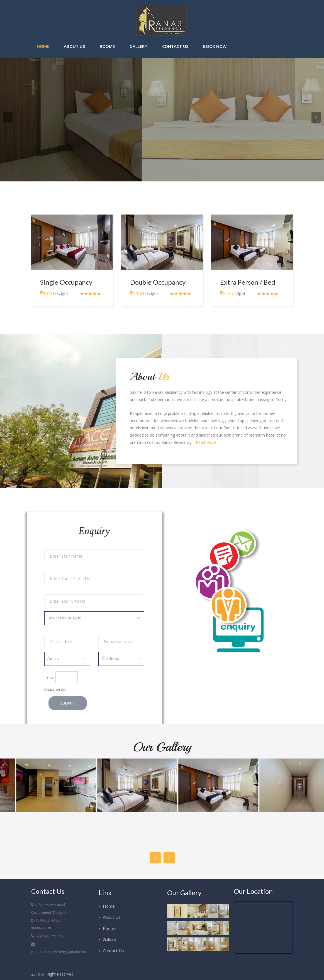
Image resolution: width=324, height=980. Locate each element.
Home (43, 46)
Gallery (138, 46)
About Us (74, 46)
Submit (68, 703)
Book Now (215, 46)
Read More (206, 442)
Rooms (107, 46)
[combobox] (94, 618)
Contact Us (175, 46)
